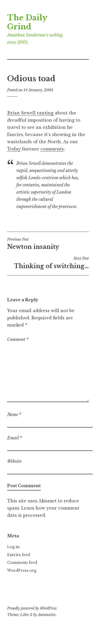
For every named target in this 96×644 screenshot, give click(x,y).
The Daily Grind (27, 22)
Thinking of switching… (48, 263)
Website (14, 461)
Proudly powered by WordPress (32, 608)
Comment (18, 339)
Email (15, 438)
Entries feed (19, 555)
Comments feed (22, 563)
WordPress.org (22, 570)
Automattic (47, 615)
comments (52, 149)
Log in (13, 547)
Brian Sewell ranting (30, 113)
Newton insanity (48, 244)
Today (14, 149)
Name (14, 414)
